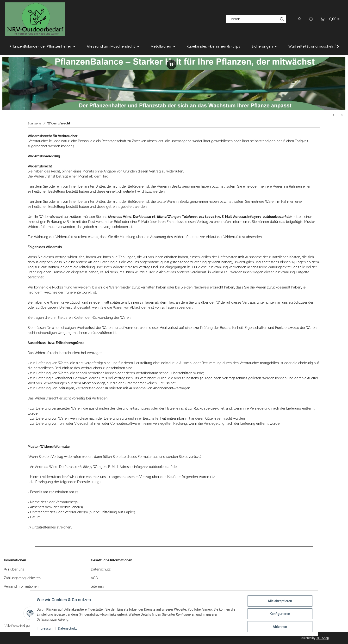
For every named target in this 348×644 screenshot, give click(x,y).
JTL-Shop (323, 638)
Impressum (46, 629)
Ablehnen (279, 627)
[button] (299, 19)
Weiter (342, 115)
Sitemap (97, 586)
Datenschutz (68, 629)
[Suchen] (252, 19)
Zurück (334, 115)
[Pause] (172, 64)
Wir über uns (14, 569)
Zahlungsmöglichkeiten (22, 578)
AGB (94, 578)
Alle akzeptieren (279, 602)
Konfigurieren (279, 614)
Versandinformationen (21, 586)
